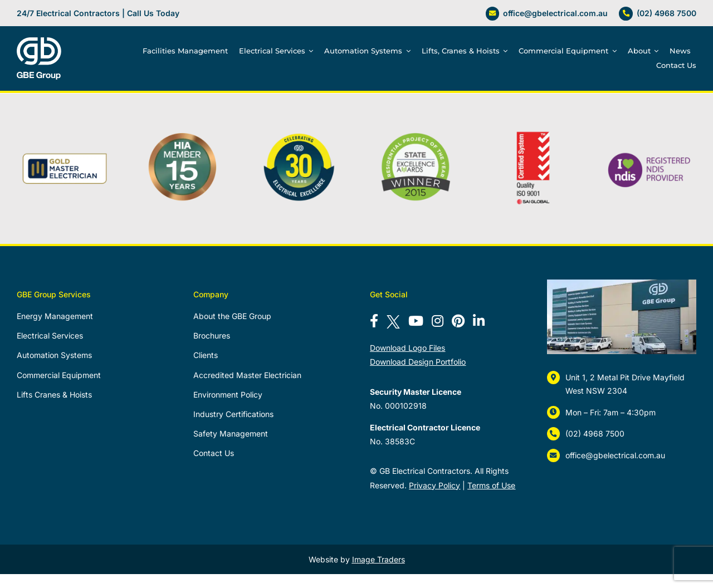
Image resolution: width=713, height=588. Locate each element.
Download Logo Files (407, 348)
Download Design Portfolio (418, 362)
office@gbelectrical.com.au (555, 13)
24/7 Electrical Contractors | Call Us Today (98, 13)
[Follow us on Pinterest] (458, 321)
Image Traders (379, 559)
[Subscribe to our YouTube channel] (416, 321)
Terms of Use (491, 485)
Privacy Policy (434, 485)
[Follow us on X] (393, 321)
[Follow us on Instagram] (438, 321)
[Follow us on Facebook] (374, 321)
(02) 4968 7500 (666, 13)
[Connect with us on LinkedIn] (479, 321)
